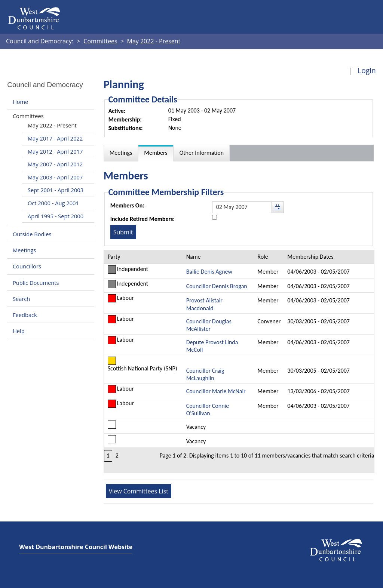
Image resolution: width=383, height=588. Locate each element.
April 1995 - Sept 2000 (56, 216)
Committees (28, 116)
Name (194, 257)
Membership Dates (310, 257)
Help (19, 331)
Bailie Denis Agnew (209, 272)
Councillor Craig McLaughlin (205, 374)
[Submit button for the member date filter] (123, 232)
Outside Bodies (32, 234)
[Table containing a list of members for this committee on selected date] (239, 361)
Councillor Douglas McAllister (209, 325)
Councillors (27, 267)
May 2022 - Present (52, 125)
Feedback (25, 315)
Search (21, 299)
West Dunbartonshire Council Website (76, 547)
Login (367, 70)
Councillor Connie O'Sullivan (208, 410)
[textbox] (248, 207)
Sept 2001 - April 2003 (56, 190)
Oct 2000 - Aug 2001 (53, 203)
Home (20, 102)
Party (114, 257)
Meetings (24, 250)
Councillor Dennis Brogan (217, 286)
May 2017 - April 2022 (55, 138)
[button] (278, 207)
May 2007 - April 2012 (55, 164)
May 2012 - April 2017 (55, 151)
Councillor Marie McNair (216, 391)
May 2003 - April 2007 (55, 177)
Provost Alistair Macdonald (204, 304)
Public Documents (36, 283)
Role (263, 257)
